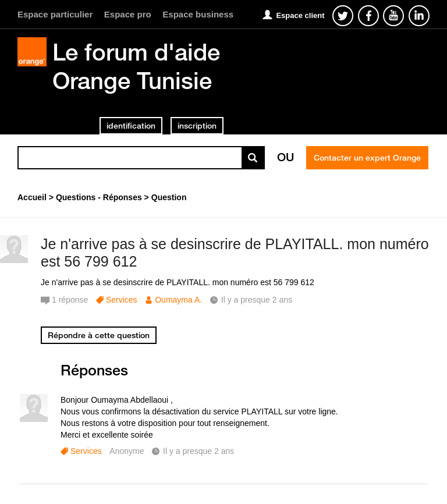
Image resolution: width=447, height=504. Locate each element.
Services (122, 300)
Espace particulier (55, 14)
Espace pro (128, 14)
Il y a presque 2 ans (198, 451)
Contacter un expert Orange (367, 158)
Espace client (300, 15)
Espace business (198, 14)
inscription (197, 126)
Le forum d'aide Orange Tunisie (136, 66)
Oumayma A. (178, 300)
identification (131, 126)
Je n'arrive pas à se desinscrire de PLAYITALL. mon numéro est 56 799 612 (235, 253)
